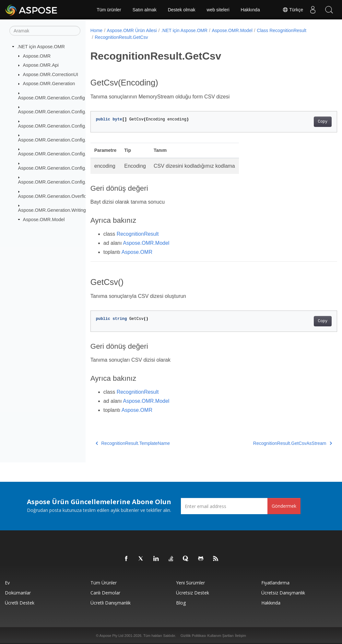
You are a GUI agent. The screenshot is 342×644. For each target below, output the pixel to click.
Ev (7, 583)
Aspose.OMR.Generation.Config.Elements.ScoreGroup (75, 154)
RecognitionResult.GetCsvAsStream (275, 443)
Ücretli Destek (20, 603)
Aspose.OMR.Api (41, 65)
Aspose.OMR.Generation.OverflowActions (62, 196)
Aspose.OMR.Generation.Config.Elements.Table (68, 168)
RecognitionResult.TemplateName (133, 443)
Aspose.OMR (37, 56)
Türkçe (293, 10)
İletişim (241, 636)
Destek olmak (182, 10)
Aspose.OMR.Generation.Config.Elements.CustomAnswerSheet (85, 126)
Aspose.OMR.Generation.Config (52, 98)
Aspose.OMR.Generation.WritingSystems (61, 210)
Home (96, 30)
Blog (181, 603)
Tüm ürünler (109, 10)
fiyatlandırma (275, 583)
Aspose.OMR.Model (44, 220)
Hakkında (250, 10)
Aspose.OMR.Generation (49, 84)
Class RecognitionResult (282, 30)
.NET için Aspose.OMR (41, 47)
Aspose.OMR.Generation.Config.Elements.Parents (71, 140)
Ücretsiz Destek (193, 593)
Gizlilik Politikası (193, 636)
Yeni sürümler (190, 583)
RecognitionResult (138, 234)
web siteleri (218, 10)
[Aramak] (45, 31)
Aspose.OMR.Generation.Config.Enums (59, 182)
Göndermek (284, 506)
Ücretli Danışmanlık (111, 603)
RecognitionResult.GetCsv (121, 37)
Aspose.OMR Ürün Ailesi (132, 30)
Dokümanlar (18, 593)
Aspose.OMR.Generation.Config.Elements (62, 112)
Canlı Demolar (105, 593)
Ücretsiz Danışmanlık (283, 593)
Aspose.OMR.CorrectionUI (51, 74)
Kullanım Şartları (221, 636)
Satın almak (145, 10)
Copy (305, 122)
